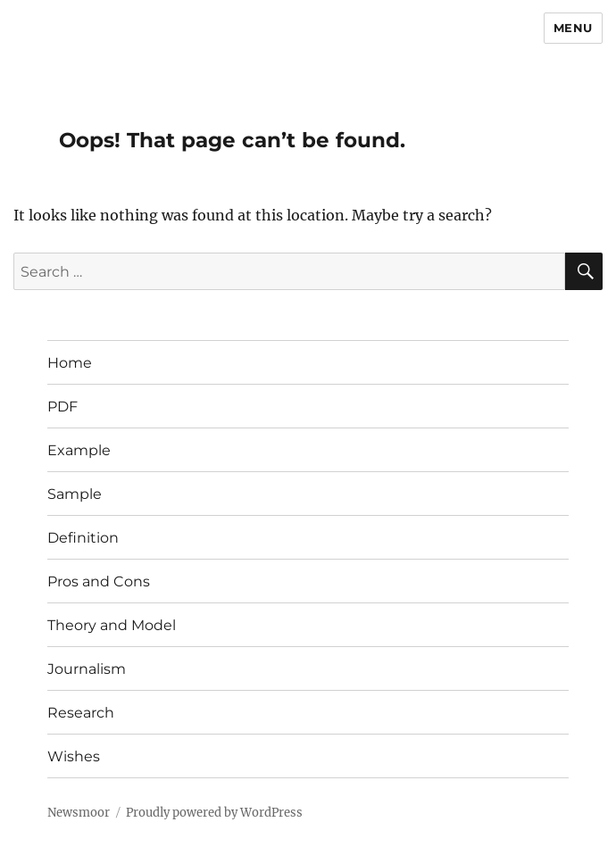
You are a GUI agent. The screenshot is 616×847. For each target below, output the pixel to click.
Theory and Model (112, 625)
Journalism (87, 669)
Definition (83, 538)
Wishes (74, 756)
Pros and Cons (99, 581)
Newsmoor (79, 813)
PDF (62, 407)
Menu (573, 28)
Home (70, 363)
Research (81, 713)
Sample (75, 494)
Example (79, 450)
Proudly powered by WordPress (214, 813)
